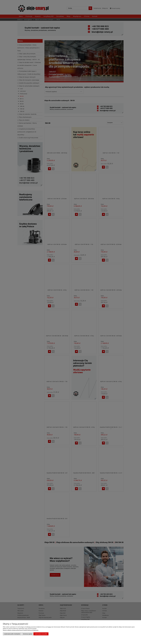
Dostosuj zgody (27, 634)
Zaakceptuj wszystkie (41, 634)
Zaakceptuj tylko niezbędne (12, 634)
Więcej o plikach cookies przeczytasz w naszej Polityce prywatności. (21, 630)
